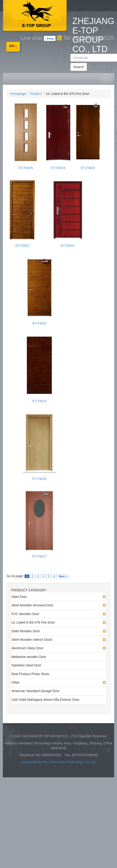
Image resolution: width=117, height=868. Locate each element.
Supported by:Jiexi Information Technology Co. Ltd (58, 762)
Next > (63, 576)
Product (36, 94)
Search (79, 67)
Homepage (18, 94)
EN (13, 46)
